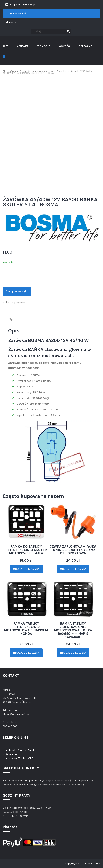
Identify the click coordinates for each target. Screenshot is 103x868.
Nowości (65, 46)
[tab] (12, 319)
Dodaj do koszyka (17, 291)
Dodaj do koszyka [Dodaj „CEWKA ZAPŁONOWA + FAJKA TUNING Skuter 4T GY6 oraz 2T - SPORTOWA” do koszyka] (73, 569)
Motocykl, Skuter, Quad (20, 750)
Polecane (85, 46)
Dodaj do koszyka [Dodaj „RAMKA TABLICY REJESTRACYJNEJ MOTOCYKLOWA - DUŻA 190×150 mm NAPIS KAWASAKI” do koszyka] (73, 653)
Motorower (49, 71)
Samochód (12, 754)
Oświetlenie (63, 71)
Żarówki (75, 71)
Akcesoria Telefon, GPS (19, 758)
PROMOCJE (43, 46)
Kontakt (22, 46)
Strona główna (10, 71)
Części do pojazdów (31, 71)
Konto (11, 22)
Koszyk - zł (19, 13)
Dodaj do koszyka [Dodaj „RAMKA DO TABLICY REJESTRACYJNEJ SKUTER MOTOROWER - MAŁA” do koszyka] (26, 569)
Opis (12, 319)
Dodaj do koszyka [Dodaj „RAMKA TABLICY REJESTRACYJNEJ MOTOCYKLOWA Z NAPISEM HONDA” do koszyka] (26, 653)
